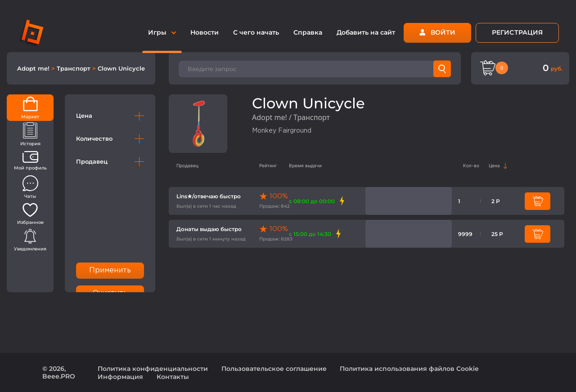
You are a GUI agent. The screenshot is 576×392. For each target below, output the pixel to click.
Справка (308, 32)
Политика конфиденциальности (153, 369)
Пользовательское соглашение (274, 369)
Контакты (173, 377)
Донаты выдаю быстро (209, 229)
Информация (120, 377)
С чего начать (256, 32)
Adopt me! (34, 68)
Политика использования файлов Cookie (409, 369)
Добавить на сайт (366, 32)
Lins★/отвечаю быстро (209, 196)
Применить (110, 270)
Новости (205, 32)
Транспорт (74, 68)
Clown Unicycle (121, 68)
